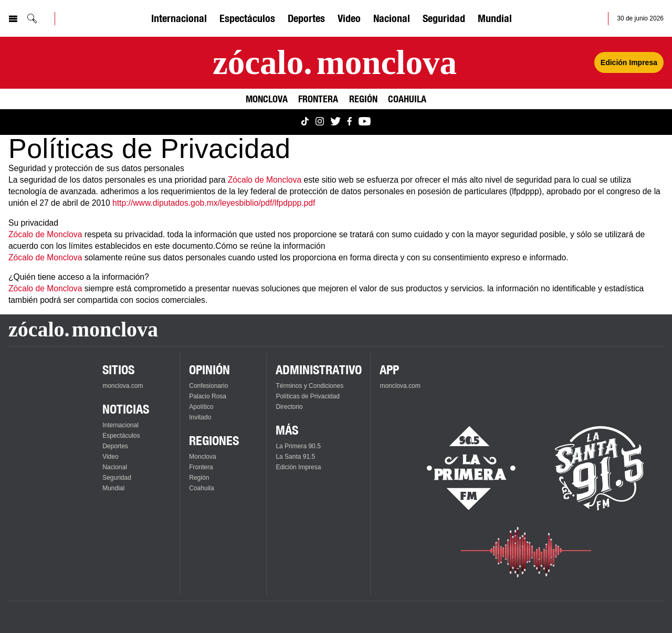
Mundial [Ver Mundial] (495, 18)
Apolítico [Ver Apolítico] (201, 407)
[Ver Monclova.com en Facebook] (349, 122)
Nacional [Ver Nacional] (392, 18)
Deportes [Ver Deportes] (306, 18)
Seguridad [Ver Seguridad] (444, 18)
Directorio (289, 407)
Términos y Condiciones (309, 386)
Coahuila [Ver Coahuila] (407, 99)
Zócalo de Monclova (265, 180)
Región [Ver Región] (363, 99)
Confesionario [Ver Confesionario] (208, 386)
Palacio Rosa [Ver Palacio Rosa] (208, 396)
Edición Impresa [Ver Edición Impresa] (629, 62)
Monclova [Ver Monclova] (267, 99)
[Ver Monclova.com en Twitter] (335, 122)
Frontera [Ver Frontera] (318, 99)
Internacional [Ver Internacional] (179, 18)
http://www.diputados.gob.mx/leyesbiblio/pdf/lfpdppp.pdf (214, 203)
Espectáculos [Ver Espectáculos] (247, 18)
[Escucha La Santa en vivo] (600, 468)
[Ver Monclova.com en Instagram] (320, 122)
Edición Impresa (298, 467)
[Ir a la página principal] (335, 63)
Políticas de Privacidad (307, 396)
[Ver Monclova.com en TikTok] (305, 122)
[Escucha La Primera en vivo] (462, 468)
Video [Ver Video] (349, 18)
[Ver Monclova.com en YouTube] (365, 122)
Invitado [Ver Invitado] (200, 417)
